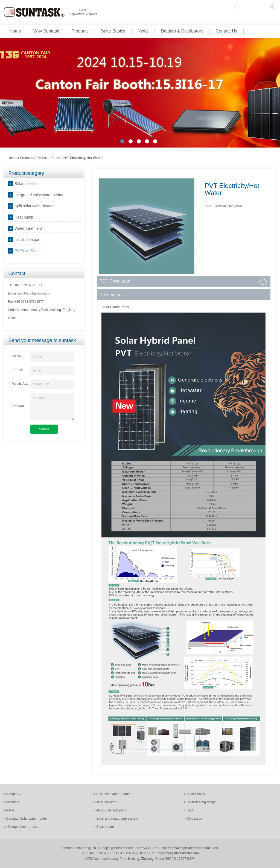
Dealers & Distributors (182, 31)
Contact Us (227, 31)
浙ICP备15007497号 (180, 859)
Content (52, 407)
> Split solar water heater (112, 794)
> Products (11, 802)
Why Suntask (46, 31)
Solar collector (27, 184)
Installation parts (28, 240)
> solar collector (105, 802)
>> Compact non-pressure (22, 827)
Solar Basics (113, 31)
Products (80, 31)
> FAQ (188, 810)
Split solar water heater (34, 206)
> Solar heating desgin (200, 802)
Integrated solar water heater (39, 195)
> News (9, 810)
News (143, 31)
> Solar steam (104, 827)
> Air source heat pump (110, 810)
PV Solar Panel (48, 158)
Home (15, 31)
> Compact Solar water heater (25, 819)
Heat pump (24, 217)
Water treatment (28, 228)
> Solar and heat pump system (116, 819)
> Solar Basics (194, 794)
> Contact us (193, 819)
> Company (12, 794)
